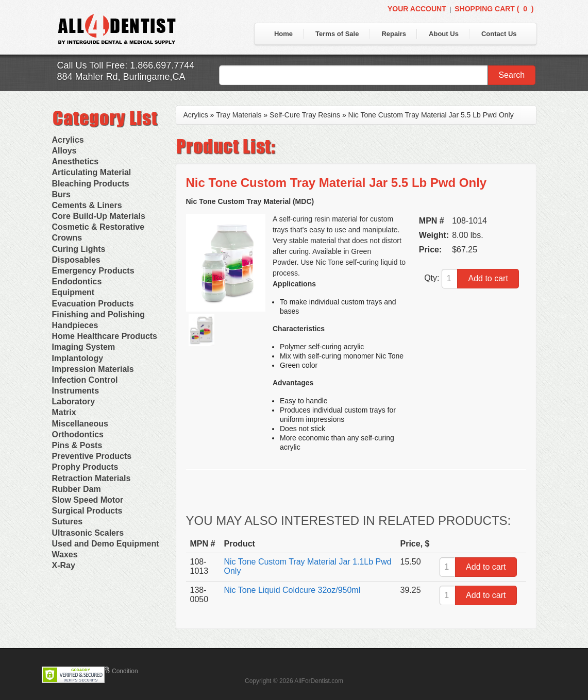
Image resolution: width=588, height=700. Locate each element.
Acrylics (68, 140)
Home (283, 34)
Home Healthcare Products (105, 336)
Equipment (73, 292)
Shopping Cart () (494, 9)
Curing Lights (79, 249)
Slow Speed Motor (88, 500)
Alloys (64, 151)
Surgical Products (87, 511)
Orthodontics (78, 434)
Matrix (64, 412)
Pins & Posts (77, 445)
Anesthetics (75, 161)
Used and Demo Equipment (106, 544)
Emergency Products (93, 271)
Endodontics (77, 281)
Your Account (417, 9)
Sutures (68, 522)
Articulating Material (92, 172)
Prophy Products (85, 467)
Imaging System (84, 347)
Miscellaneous (80, 424)
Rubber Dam (77, 489)
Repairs (394, 34)
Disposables (76, 260)
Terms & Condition (113, 671)
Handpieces (75, 325)
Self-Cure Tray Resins (305, 115)
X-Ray (64, 565)
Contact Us (499, 34)
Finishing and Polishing (98, 314)
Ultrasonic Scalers (88, 533)
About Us (444, 34)
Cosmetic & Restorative (98, 227)
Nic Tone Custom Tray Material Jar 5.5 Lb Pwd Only (431, 115)
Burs (61, 194)
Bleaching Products (91, 184)
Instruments (76, 391)
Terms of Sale (337, 34)
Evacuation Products (93, 304)
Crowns (67, 238)
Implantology (78, 358)
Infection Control (85, 380)
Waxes (65, 554)
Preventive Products (92, 456)
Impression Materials (93, 369)
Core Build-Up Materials (99, 216)
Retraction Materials (91, 478)
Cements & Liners (87, 205)
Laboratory (74, 402)
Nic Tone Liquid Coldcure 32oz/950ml (292, 590)
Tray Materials (239, 115)
